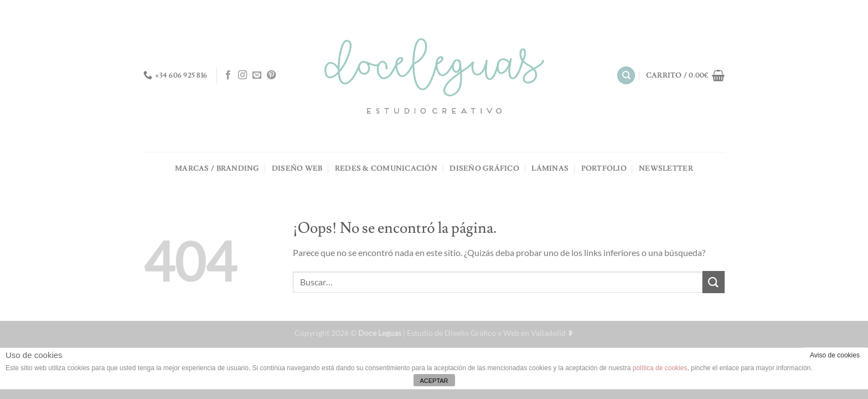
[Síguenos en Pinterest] (271, 75)
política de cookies (660, 368)
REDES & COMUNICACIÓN (386, 168)
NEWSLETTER (666, 168)
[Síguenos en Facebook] (228, 75)
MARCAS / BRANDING (217, 168)
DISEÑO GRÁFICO (484, 168)
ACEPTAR (434, 381)
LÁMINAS (550, 168)
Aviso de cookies (835, 355)
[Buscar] (626, 76)
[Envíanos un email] (257, 75)
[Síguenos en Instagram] (242, 75)
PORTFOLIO (604, 168)
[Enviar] (714, 282)
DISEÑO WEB (297, 168)
